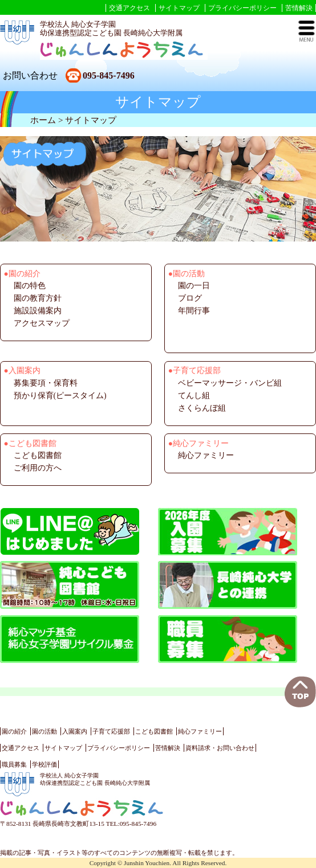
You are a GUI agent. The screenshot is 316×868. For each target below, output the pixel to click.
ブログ (190, 298)
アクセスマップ (42, 323)
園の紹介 (14, 731)
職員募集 (14, 764)
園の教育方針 (38, 298)
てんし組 (194, 396)
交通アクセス (129, 8)
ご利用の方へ (38, 468)
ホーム (43, 120)
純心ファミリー (206, 455)
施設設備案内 (38, 311)
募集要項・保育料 (46, 383)
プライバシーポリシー (242, 8)
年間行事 (194, 311)
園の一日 (194, 286)
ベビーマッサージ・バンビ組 (230, 383)
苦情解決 (299, 8)
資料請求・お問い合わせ (220, 748)
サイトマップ (179, 8)
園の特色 (30, 286)
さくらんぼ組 (202, 408)
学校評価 (44, 764)
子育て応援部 (111, 731)
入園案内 (75, 731)
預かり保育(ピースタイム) (60, 396)
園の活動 (44, 731)
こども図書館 (38, 455)
